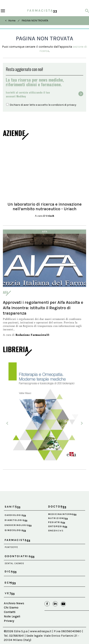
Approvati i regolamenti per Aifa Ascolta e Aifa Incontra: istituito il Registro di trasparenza (43, 308)
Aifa (45, 232)
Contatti (10, 612)
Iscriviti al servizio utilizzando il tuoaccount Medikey (28, 94)
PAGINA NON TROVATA (35, 21)
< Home (10, 21)
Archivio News (14, 603)
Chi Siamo (11, 607)
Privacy (9, 621)
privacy (72, 105)
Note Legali (12, 616)
